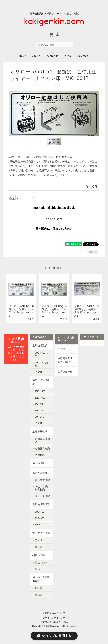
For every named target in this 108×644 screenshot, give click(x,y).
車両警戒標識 (42, 480)
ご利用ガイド (65, 349)
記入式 (39, 540)
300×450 (40, 512)
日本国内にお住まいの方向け (54, 229)
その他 (39, 372)
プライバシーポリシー (54, 618)
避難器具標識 (40, 431)
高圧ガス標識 (40, 473)
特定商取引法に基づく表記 (66, 360)
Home (23, 56)
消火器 (39, 588)
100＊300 (40, 410)
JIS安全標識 (39, 555)
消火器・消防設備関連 (41, 579)
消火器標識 (39, 463)
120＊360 (40, 398)
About (36, 56)
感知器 (39, 595)
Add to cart (54, 219)
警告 (38, 569)
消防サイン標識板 (41, 382)
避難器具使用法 (42, 440)
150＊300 (40, 404)
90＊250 (40, 417)
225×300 (40, 518)
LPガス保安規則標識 (41, 488)
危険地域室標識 (41, 504)
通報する (93, 252)
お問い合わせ (65, 371)
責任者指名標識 (41, 533)
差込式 (39, 547)
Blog (68, 56)
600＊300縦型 (41, 364)
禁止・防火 (41, 563)
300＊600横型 (41, 354)
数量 (12, 199)
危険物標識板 (40, 345)
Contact (83, 56)
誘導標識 (40, 455)
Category (53, 56)
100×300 (40, 525)
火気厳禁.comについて (54, 613)
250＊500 (40, 391)
